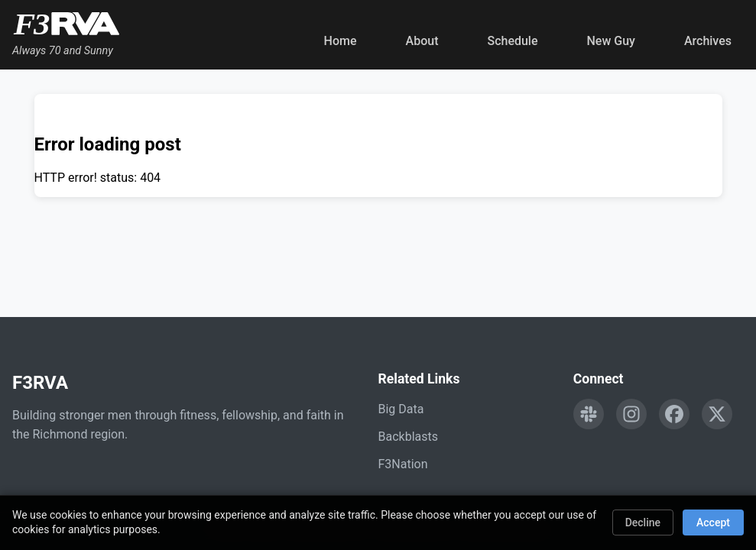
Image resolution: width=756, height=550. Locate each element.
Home (341, 41)
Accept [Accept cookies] (713, 522)
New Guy (611, 41)
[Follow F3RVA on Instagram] (631, 414)
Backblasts (408, 437)
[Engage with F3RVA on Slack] (589, 414)
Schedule (512, 41)
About (422, 41)
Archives (708, 41)
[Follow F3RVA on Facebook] (674, 414)
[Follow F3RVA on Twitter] (717, 414)
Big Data (401, 409)
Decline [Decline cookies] (643, 522)
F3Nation (403, 464)
